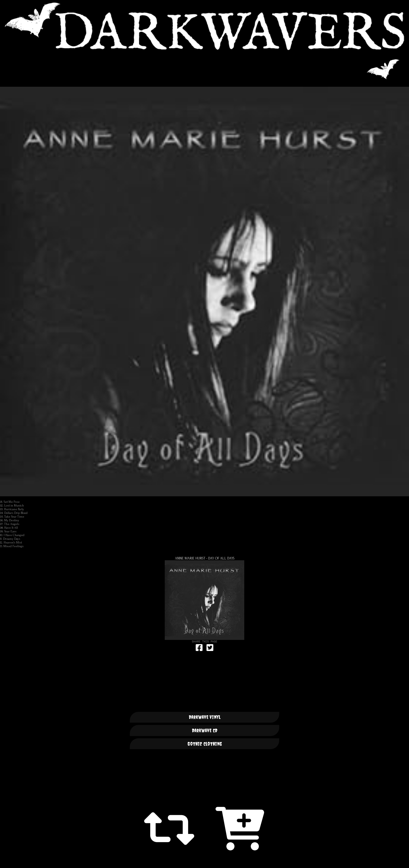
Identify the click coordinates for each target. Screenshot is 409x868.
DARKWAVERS (204, 26)
